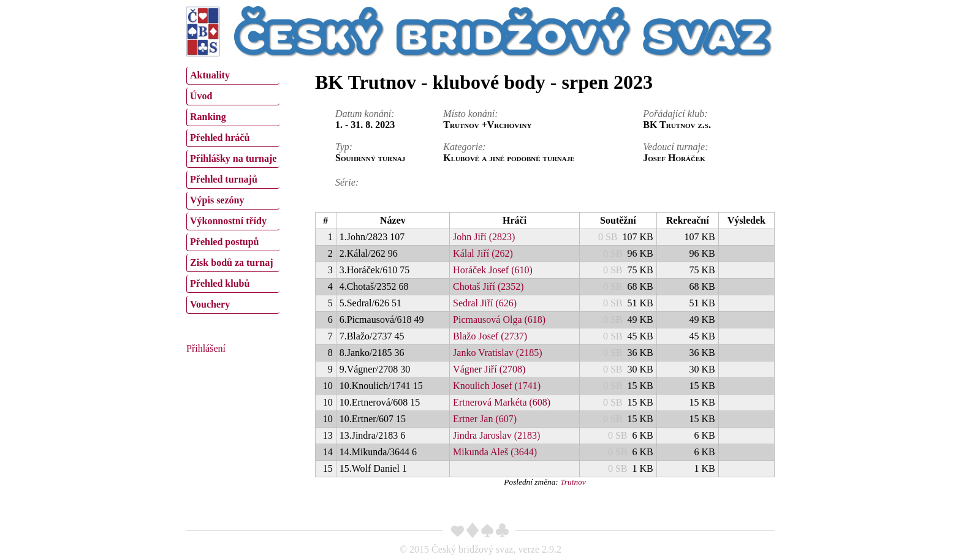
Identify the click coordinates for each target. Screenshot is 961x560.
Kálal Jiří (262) (483, 253)
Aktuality (210, 75)
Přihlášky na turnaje (233, 158)
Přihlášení (206, 348)
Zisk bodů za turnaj (232, 263)
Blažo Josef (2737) (490, 336)
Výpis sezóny (217, 200)
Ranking (208, 117)
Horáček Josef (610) (493, 270)
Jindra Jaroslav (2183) (496, 435)
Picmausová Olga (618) (499, 320)
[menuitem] (233, 76)
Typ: (344, 147)
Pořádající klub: (675, 114)
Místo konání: (470, 114)
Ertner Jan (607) (485, 419)
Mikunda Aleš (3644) (495, 452)
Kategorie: (464, 147)
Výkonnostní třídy (228, 221)
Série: (347, 182)
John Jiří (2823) (484, 237)
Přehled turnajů (224, 179)
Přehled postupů (224, 242)
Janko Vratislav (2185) (497, 353)
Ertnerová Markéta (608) (502, 402)
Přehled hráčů (220, 138)
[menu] (233, 189)
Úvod (201, 96)
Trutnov (573, 482)
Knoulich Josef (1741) (497, 386)
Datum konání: (365, 114)
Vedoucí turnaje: (675, 147)
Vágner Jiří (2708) (489, 369)
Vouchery (210, 304)
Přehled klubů (220, 283)
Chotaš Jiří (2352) (488, 286)
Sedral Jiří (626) (485, 303)
